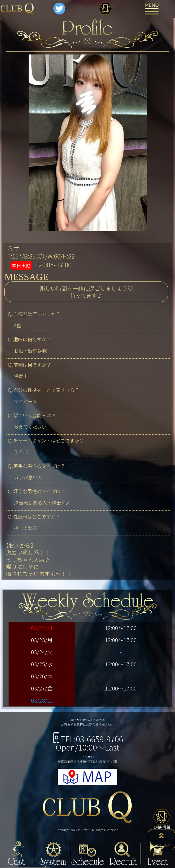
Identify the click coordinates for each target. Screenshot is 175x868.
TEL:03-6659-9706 (88, 739)
